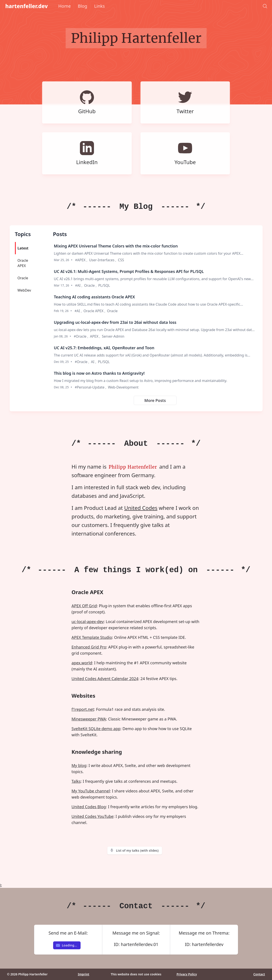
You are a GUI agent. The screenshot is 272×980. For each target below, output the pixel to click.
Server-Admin (113, 336)
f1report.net (83, 709)
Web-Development (123, 387)
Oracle (90, 285)
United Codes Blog (89, 807)
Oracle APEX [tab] (23, 263)
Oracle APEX (94, 311)
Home (65, 6)
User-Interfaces (102, 260)
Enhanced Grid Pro (89, 647)
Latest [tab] (23, 248)
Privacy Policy (187, 974)
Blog (82, 6)
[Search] (265, 6)
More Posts (155, 400)
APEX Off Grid (84, 606)
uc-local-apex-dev (88, 622)
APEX (82, 260)
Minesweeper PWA (89, 719)
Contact (259, 974)
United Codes (141, 508)
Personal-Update (91, 387)
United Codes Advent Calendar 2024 (105, 679)
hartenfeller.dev (27, 6)
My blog (79, 765)
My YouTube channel (91, 791)
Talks (76, 781)
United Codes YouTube (93, 816)
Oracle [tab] (23, 278)
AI (79, 285)
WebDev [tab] (24, 290)
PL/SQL (104, 285)
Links (99, 6)
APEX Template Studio (92, 637)
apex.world (82, 663)
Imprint (83, 974)
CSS (121, 260)
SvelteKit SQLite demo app (96, 729)
